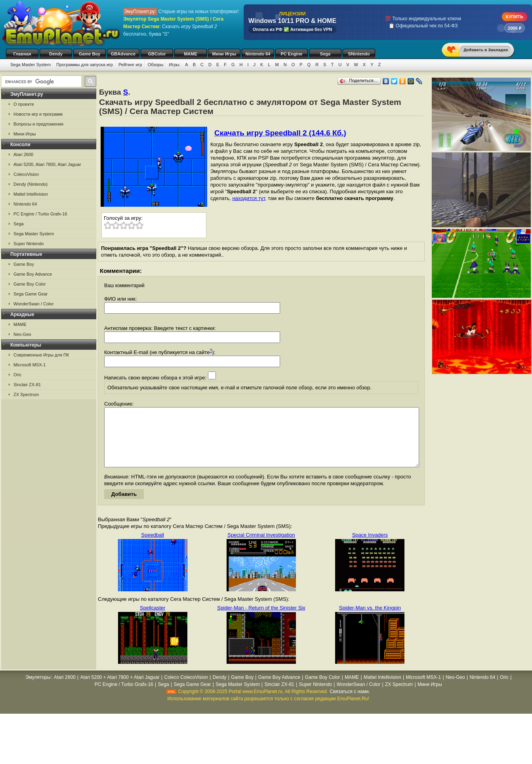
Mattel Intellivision (31, 194)
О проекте (24, 104)
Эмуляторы (38, 689)
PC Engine (291, 54)
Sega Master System (31, 65)
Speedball (153, 547)
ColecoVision (26, 174)
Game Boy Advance (33, 274)
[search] (41, 82)
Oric (17, 375)
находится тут (249, 198)
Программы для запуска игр (85, 65)
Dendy (56, 54)
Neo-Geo (22, 334)
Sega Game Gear (31, 294)
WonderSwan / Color (33, 304)
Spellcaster (153, 620)
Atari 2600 (23, 154)
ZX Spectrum (26, 394)
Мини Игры (224, 54)
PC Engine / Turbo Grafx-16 (40, 214)
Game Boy (90, 54)
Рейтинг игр (130, 65)
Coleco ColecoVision (186, 689)
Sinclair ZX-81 (27, 385)
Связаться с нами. (350, 703)
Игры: (174, 65)
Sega (325, 54)
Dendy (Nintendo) (31, 184)
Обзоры (156, 65)
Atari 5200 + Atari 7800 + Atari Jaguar (120, 689)
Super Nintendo (29, 244)
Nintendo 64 (258, 54)
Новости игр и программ (38, 114)
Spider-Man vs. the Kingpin (370, 620)
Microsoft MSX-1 (30, 365)
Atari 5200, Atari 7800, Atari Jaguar (47, 164)
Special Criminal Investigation (261, 547)
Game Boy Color (30, 284)
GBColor (157, 54)
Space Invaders (370, 547)
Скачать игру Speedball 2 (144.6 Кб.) (280, 133)
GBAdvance (123, 54)
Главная (22, 54)
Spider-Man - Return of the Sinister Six (261, 620)
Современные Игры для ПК (41, 355)
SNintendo (359, 54)
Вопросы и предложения (38, 124)
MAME (191, 54)
